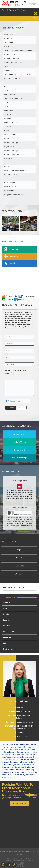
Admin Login (4, 852)
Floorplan (19, 550)
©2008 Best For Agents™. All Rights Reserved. (20, 858)
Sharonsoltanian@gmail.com (19, 711)
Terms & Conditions (24, 852)
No (8, 373)
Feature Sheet (19, 566)
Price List (19, 558)
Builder (6, 643)
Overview (7, 603)
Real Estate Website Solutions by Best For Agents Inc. (19, 860)
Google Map (10, 249)
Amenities (10, 263)
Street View (10, 256)
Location (6, 614)
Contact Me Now (19, 803)
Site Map (19, 854)
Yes (14, 373)
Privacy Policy (13, 852)
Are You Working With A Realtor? (16, 370)
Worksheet (19, 574)
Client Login (35, 852)
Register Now (8, 649)
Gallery (6, 608)
